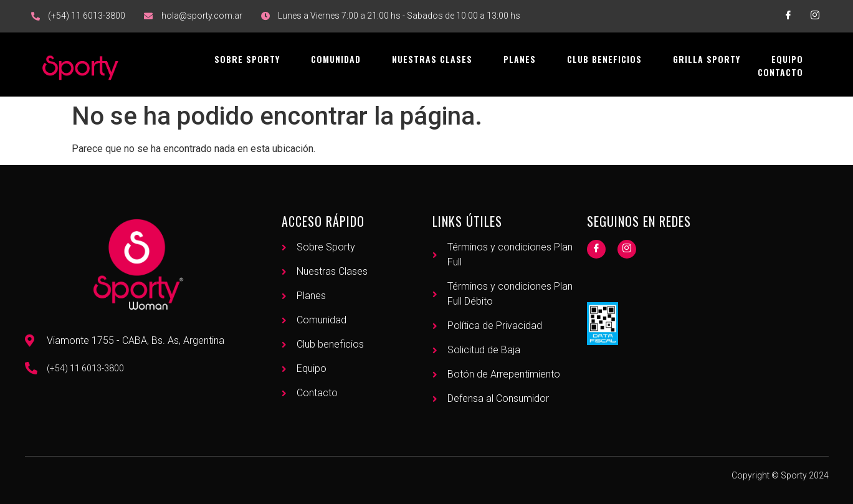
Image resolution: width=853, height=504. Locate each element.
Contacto (780, 72)
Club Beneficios (604, 59)
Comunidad (336, 59)
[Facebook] (596, 249)
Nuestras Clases (432, 59)
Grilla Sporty (707, 59)
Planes (520, 59)
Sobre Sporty (247, 59)
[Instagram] (627, 249)
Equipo (787, 59)
